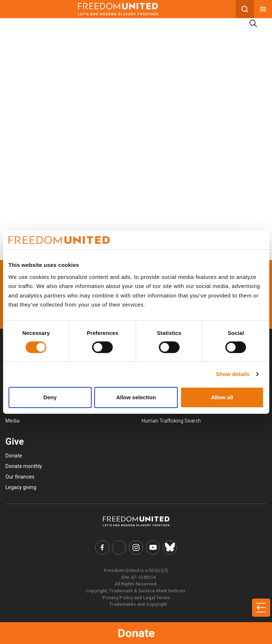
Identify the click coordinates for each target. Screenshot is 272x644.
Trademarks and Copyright (138, 604)
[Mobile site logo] (118, 9)
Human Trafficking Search (171, 421)
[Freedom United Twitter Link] (119, 547)
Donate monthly (24, 466)
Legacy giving (21, 487)
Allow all (222, 397)
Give (15, 442)
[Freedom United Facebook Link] (103, 547)
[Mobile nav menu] (263, 9)
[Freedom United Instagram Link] (136, 547)
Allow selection (136, 397)
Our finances (20, 477)
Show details (233, 374)
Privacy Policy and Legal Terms (136, 597)
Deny (50, 397)
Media (13, 421)
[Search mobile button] (245, 9)
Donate (136, 633)
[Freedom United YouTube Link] (153, 547)
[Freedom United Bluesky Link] (169, 547)
